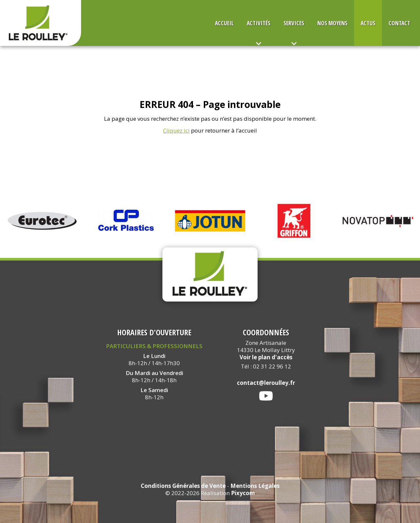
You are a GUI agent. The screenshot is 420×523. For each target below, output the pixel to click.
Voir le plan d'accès (266, 357)
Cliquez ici (176, 130)
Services (294, 23)
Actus (368, 23)
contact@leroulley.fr (266, 383)
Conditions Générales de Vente (183, 486)
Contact (399, 23)
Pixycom (243, 493)
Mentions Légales (255, 486)
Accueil (224, 23)
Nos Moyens (332, 23)
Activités (259, 23)
